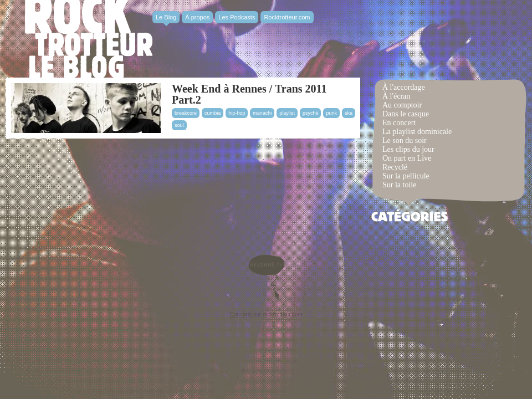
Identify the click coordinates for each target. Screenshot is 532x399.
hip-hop (237, 113)
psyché (311, 113)
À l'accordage (404, 87)
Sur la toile (399, 185)
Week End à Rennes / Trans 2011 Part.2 (249, 94)
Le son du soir (405, 140)
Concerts (241, 314)
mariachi (262, 113)
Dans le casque (406, 114)
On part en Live (407, 158)
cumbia (213, 113)
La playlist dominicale (417, 132)
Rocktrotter (89, 39)
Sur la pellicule (406, 176)
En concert (399, 123)
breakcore (186, 113)
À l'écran (396, 96)
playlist (287, 113)
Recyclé (395, 167)
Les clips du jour (408, 149)
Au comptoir (402, 105)
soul (179, 125)
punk (331, 113)
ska (349, 113)
